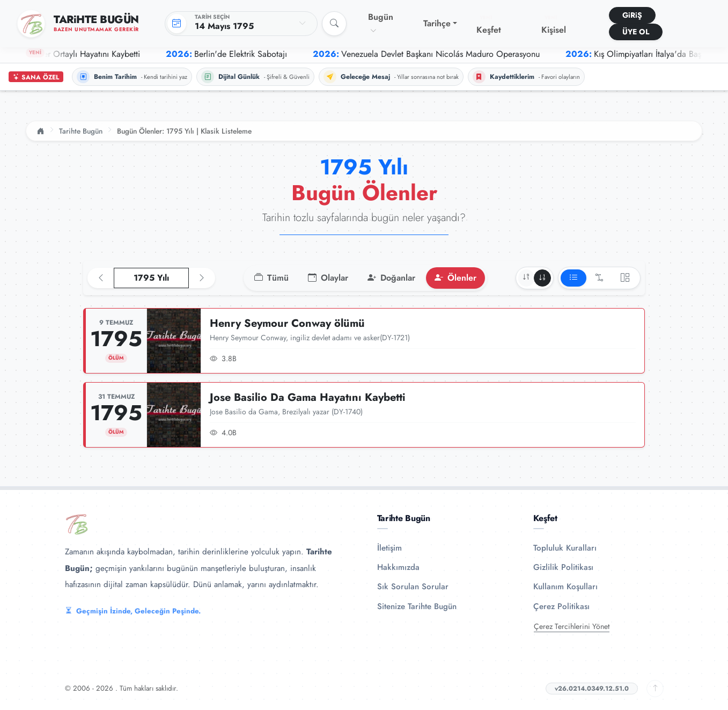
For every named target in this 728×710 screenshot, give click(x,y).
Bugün (381, 23)
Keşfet (489, 25)
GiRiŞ (632, 15)
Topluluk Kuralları (565, 548)
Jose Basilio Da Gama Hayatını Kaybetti (308, 397)
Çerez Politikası (561, 606)
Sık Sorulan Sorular (413, 587)
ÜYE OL (636, 32)
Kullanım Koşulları (565, 587)
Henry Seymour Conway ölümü (287, 323)
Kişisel (554, 25)
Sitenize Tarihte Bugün (417, 606)
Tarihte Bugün (81, 131)
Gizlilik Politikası (563, 567)
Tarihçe (437, 23)
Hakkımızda (398, 567)
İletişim (389, 548)
